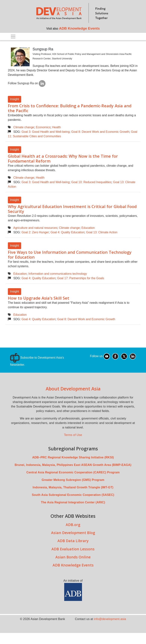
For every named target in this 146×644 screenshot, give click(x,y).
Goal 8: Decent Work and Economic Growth (100, 132)
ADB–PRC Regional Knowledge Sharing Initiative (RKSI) (73, 457)
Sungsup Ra (43, 49)
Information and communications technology (58, 274)
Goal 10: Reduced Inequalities (91, 182)
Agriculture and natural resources (35, 228)
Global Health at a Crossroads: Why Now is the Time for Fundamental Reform (63, 159)
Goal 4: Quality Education (67, 232)
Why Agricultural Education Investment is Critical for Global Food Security (72, 209)
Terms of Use (73, 435)
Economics (43, 127)
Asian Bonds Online (73, 557)
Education (88, 228)
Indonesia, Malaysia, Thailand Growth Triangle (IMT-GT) (73, 487)
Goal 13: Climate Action (102, 232)
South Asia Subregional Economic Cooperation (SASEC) (73, 495)
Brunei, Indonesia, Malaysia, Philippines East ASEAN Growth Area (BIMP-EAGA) (73, 465)
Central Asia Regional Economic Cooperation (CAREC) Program (73, 472)
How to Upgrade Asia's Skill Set (39, 298)
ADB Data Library (73, 541)
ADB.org (73, 525)
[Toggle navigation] (13, 37)
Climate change (24, 127)
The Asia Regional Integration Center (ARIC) (73, 502)
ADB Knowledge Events (79, 28)
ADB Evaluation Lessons (73, 549)
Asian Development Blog (73, 533)
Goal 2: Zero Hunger (35, 232)
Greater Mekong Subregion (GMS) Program (73, 480)
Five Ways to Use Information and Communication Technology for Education (70, 255)
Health (57, 127)
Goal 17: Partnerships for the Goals (81, 278)
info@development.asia (110, 619)
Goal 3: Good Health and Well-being (46, 132)
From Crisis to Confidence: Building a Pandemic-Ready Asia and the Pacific (70, 108)
